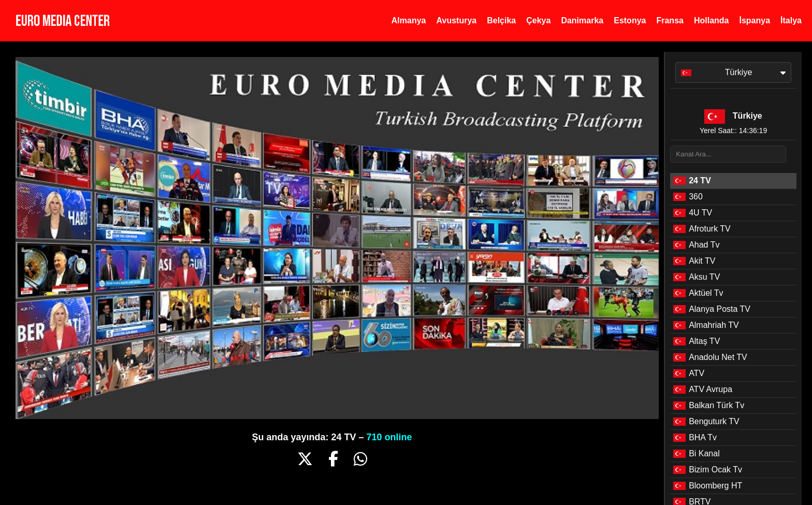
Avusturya (457, 20)
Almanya (409, 20)
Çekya (538, 20)
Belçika (501, 20)
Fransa (670, 20)
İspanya (755, 20)
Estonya (630, 20)
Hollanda (712, 20)
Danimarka (582, 20)
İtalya (791, 20)
